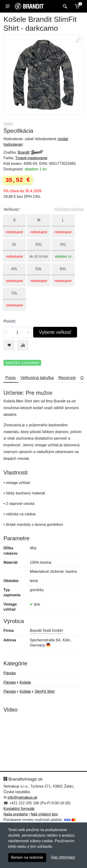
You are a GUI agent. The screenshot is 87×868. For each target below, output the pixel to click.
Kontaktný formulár (19, 809)
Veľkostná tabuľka (69, 209)
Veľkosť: (12, 209)
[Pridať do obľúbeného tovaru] (9, 345)
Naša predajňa (16, 814)
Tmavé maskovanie (31, 158)
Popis (11, 378)
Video (8, 124)
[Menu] (8, 6)
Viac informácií (63, 857)
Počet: (10, 321)
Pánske (10, 673)
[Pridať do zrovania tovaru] (23, 345)
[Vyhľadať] (64, 6)
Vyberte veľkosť (55, 332)
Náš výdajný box (44, 814)
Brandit (24, 152)
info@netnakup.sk (22, 797)
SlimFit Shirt (45, 691)
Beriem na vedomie (27, 857)
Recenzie (67, 378)
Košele (25, 682)
